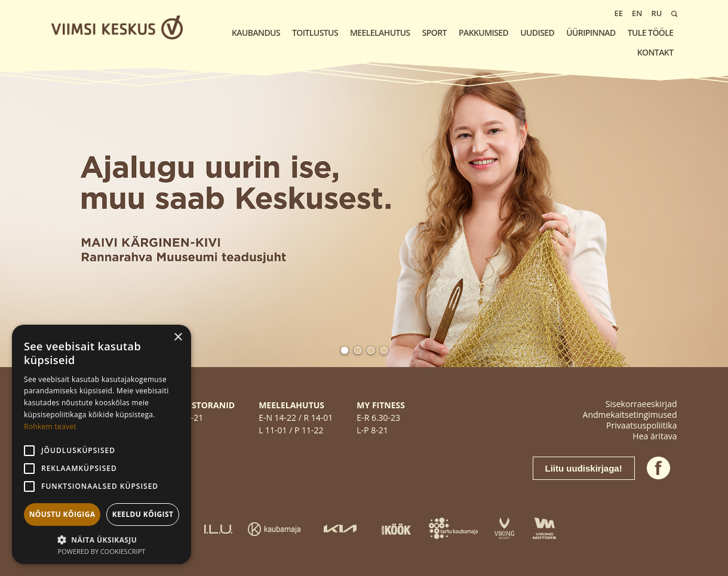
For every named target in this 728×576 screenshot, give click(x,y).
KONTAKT (655, 52)
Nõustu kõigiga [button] (62, 514)
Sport (434, 33)
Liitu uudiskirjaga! (584, 468)
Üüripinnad (591, 33)
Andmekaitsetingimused (630, 415)
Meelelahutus (380, 33)
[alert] (102, 444)
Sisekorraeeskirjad (641, 404)
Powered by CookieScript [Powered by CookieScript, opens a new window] (102, 551)
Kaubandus (256, 33)
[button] (102, 539)
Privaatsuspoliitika (641, 425)
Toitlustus (315, 33)
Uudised (537, 33)
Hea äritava (655, 436)
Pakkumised (483, 33)
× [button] (178, 338)
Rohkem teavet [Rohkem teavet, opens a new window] (50, 426)
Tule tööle (651, 33)
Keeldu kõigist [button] (143, 514)
